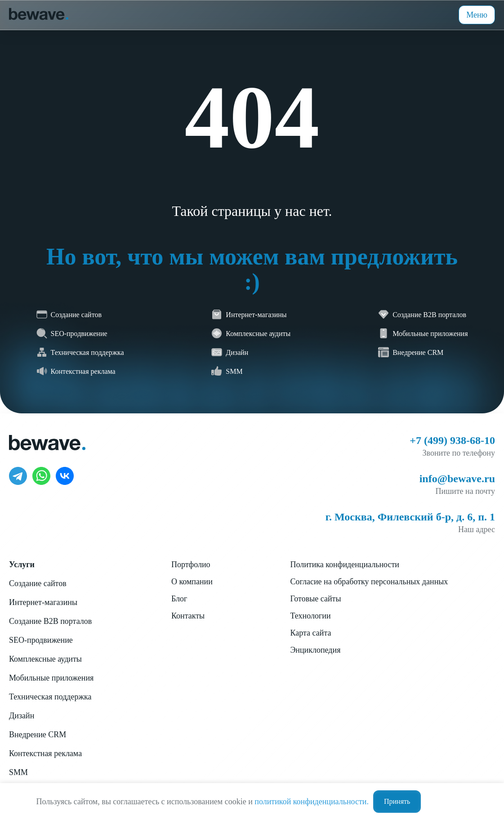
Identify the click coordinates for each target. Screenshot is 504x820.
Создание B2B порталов (50, 621)
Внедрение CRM (38, 735)
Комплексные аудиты (45, 659)
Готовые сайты (315, 599)
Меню (477, 15)
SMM (18, 772)
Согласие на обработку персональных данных (369, 582)
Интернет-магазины (43, 602)
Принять (397, 801)
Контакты (188, 616)
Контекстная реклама (45, 753)
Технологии (310, 616)
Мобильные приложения (51, 678)
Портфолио (191, 565)
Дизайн (22, 716)
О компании (192, 582)
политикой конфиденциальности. (312, 802)
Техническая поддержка (50, 697)
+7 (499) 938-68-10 (452, 440)
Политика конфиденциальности (345, 565)
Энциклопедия (315, 650)
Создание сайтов (38, 583)
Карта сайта (310, 633)
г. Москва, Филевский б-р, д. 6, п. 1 (410, 517)
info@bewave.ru (457, 479)
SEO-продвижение (41, 640)
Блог (179, 599)
